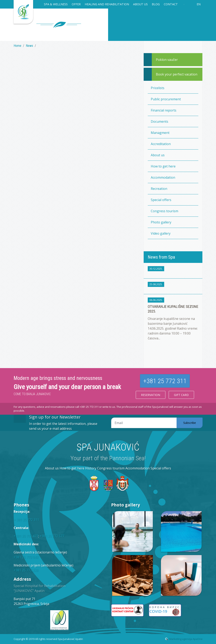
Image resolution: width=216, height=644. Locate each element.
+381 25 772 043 (26, 557)
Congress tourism (164, 211)
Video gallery (161, 233)
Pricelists (158, 88)
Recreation (159, 189)
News (29, 46)
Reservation (151, 395)
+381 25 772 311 (165, 381)
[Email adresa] (144, 423)
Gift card (181, 395)
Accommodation (163, 177)
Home (17, 46)
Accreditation (161, 144)
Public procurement (166, 99)
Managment (160, 133)
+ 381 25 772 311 (26, 520)
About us (158, 155)
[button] (56, 5)
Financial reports (164, 110)
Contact (171, 4)
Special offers (161, 200)
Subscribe (190, 423)
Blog (156, 4)
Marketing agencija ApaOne (186, 639)
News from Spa (161, 257)
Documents (160, 121)
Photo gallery (161, 222)
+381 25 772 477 (26, 536)
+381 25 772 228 (26, 570)
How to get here (163, 166)
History (91, 468)
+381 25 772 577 (52, 536)
